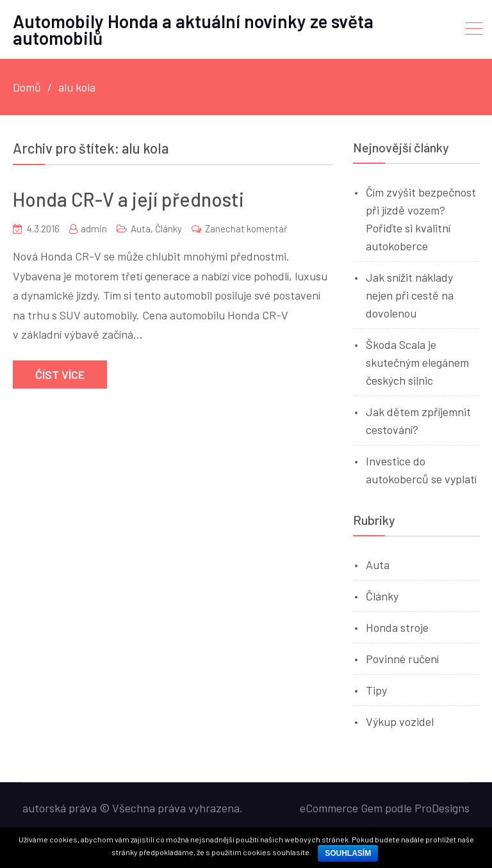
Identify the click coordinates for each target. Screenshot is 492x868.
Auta (141, 229)
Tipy (376, 690)
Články (168, 229)
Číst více (60, 374)
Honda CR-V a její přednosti (128, 199)
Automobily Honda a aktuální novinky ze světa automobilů (193, 29)
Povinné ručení (402, 659)
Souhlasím (348, 853)
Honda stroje (397, 627)
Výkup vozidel (400, 721)
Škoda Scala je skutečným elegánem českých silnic (417, 362)
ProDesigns (442, 808)
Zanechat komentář (246, 229)
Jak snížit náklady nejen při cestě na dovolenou (410, 295)
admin (94, 229)
